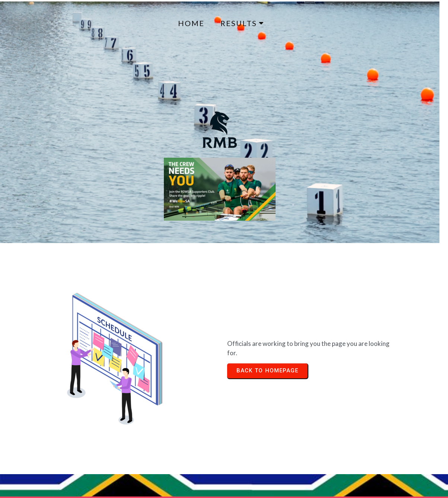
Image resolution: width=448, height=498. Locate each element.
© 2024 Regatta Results (46, 451)
